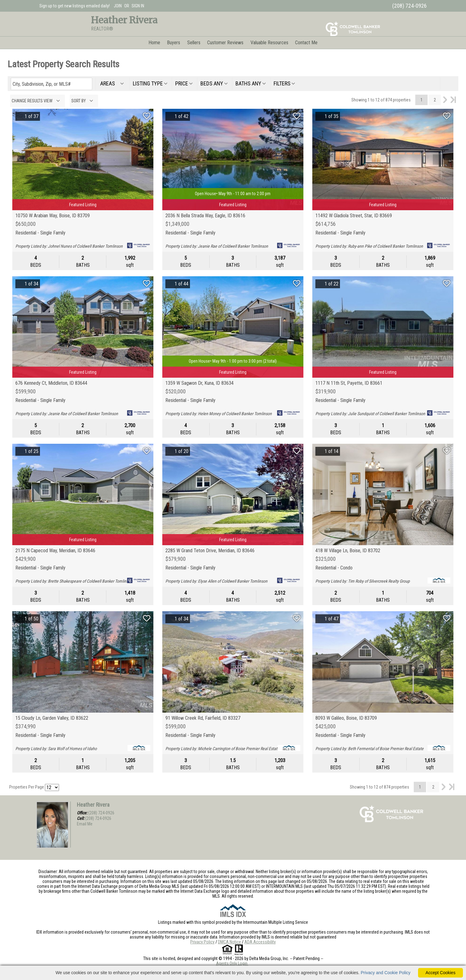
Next (445, 100)
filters (282, 83)
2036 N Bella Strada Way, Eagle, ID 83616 (205, 216)
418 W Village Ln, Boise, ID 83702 (348, 551)
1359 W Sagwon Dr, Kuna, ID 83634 (199, 383)
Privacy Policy (202, 942)
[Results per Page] (52, 787)
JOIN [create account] (118, 6)
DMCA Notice (229, 942)
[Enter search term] (51, 84)
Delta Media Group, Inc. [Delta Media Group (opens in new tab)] (269, 958)
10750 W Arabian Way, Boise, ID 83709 (53, 216)
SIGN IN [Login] (138, 6)
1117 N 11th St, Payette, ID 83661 (349, 383)
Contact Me (306, 43)
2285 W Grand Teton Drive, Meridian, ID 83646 (210, 551)
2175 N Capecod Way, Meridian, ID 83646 (55, 551)
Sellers (194, 43)
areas (109, 83)
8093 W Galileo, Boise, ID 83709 (346, 718)
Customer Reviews (225, 43)
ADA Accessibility (260, 942)
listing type (148, 83)
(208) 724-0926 (101, 813)
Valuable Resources (269, 43)
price (182, 83)
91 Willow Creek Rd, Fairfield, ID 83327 (203, 718)
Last (453, 100)
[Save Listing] (147, 116)
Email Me (85, 824)
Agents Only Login (232, 963)
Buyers (174, 43)
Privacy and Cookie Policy (385, 973)
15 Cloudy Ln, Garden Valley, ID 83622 (52, 718)
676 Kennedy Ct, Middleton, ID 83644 (51, 383)
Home (154, 43)
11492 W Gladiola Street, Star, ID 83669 (354, 216)
